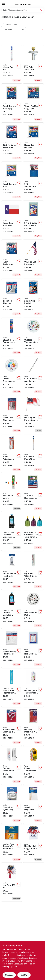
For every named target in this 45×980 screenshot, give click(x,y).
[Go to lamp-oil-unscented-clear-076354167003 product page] (12, 532)
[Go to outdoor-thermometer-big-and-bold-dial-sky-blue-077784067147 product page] (33, 337)
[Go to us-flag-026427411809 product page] (12, 882)
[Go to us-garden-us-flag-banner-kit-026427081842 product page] (12, 337)
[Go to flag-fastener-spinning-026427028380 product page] (12, 727)
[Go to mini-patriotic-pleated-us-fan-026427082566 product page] (33, 298)
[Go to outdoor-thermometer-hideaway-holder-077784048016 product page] (12, 766)
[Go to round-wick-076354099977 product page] (12, 844)
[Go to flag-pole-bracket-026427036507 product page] (12, 649)
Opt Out (24, 975)
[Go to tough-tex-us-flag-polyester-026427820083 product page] (12, 103)
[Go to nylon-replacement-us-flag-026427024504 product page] (12, 259)
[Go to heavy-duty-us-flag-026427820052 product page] (33, 142)
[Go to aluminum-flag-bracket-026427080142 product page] (12, 571)
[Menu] (4, 4)
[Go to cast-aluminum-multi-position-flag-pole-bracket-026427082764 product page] (12, 415)
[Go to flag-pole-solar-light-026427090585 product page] (33, 64)
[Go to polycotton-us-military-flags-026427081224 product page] (33, 805)
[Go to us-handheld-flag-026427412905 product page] (33, 844)
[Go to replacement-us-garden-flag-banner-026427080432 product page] (33, 493)
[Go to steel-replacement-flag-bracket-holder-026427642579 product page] (33, 649)
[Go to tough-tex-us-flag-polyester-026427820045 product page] (33, 103)
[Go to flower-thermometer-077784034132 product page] (33, 766)
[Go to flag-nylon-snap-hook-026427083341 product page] (12, 805)
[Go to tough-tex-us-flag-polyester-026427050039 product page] (12, 181)
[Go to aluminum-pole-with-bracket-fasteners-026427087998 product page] (33, 181)
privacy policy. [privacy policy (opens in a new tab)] (14, 961)
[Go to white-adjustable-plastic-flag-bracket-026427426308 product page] (12, 454)
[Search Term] (23, 10)
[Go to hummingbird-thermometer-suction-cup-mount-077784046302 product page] (33, 688)
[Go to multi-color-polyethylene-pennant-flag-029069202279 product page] (12, 493)
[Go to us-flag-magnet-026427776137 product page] (33, 727)
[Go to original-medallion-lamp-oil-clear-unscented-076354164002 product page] (12, 610)
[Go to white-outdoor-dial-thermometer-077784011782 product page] (33, 610)
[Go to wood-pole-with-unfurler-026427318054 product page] (33, 454)
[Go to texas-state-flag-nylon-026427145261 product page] (12, 220)
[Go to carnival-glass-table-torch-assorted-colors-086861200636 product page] (33, 532)
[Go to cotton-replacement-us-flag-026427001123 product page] (33, 220)
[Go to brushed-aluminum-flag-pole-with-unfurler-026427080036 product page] (33, 376)
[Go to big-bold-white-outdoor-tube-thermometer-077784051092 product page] (33, 571)
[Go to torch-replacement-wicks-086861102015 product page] (12, 688)
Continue (9, 975)
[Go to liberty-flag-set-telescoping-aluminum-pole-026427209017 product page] (12, 64)
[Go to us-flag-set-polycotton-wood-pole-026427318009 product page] (33, 259)
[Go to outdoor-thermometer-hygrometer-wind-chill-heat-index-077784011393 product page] (12, 376)
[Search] (42, 10)
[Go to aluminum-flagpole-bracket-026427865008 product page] (12, 298)
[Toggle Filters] (42, 30)
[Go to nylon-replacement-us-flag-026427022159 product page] (12, 142)
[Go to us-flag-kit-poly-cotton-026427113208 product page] (33, 415)
